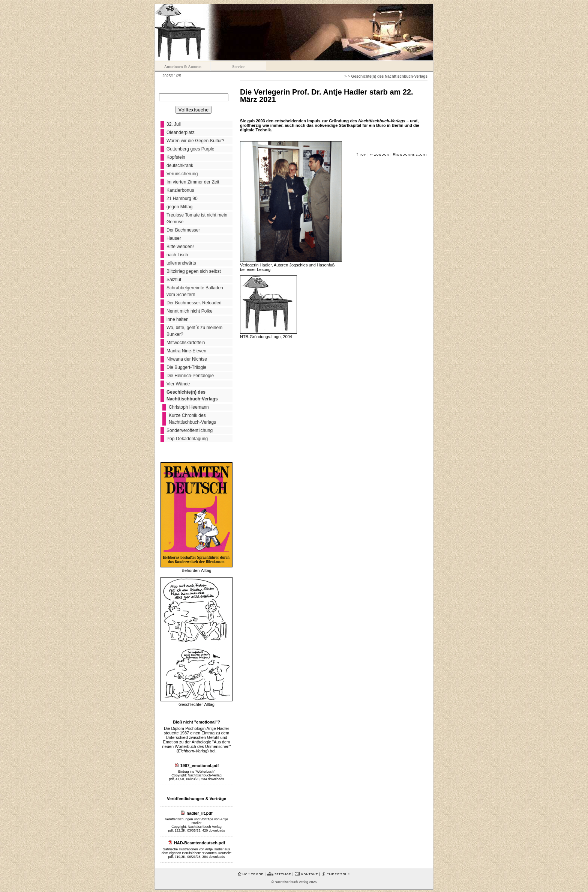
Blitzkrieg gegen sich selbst (194, 271)
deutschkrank (180, 165)
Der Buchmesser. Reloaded (194, 303)
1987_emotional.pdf (200, 766)
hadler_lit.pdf (200, 813)
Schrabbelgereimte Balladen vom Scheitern (195, 291)
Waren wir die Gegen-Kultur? (195, 141)
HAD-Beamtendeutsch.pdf (199, 843)
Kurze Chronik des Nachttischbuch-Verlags (192, 419)
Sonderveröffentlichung (190, 430)
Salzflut (174, 280)
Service (238, 66)
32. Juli (174, 124)
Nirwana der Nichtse (187, 359)
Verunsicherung (182, 174)
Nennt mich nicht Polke (190, 311)
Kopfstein (176, 157)
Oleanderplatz (181, 132)
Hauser (174, 238)
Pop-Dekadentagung (187, 439)
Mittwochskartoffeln (186, 343)
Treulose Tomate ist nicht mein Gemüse (197, 218)
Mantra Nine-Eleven (186, 351)
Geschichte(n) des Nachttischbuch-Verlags (192, 396)
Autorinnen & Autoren (183, 66)
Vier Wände (178, 384)
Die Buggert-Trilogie (186, 367)
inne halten (178, 319)
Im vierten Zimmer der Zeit (193, 182)
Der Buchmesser (183, 230)
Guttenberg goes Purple (190, 149)
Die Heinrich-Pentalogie (190, 376)
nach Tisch (177, 255)
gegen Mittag (179, 207)
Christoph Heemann (189, 407)
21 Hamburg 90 (182, 199)
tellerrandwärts (181, 263)
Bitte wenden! (180, 247)
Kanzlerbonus (180, 190)
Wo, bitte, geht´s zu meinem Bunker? (194, 331)
